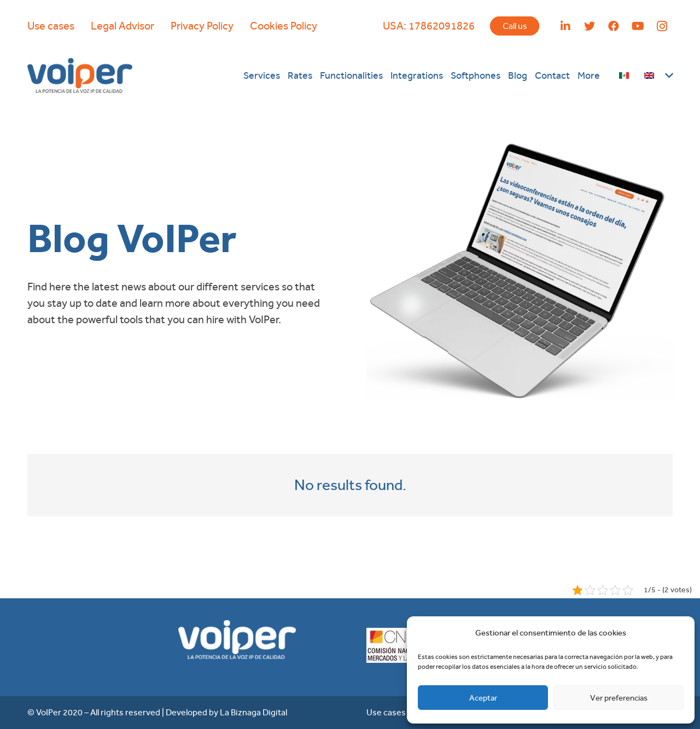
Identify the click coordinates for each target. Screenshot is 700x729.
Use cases (51, 26)
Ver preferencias (619, 698)
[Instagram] (662, 26)
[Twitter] (590, 26)
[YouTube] (638, 26)
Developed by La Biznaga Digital (226, 712)
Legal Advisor (122, 26)
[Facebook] (614, 26)
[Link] (80, 75)
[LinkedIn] (565, 26)
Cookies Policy (284, 26)
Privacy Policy (202, 26)
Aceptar (483, 698)
